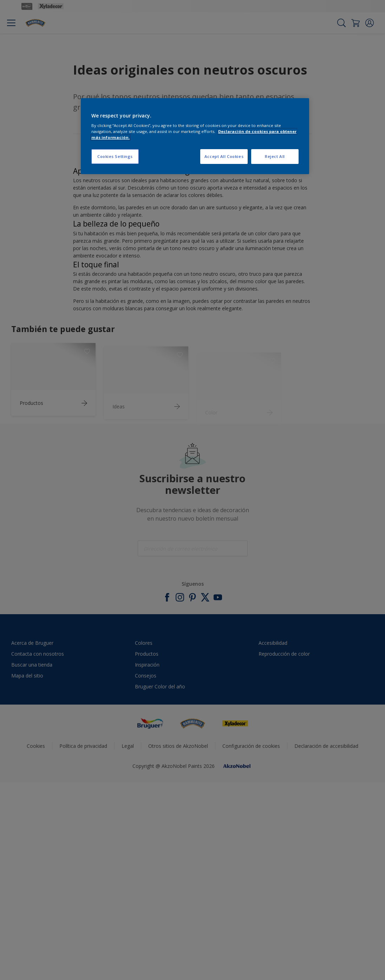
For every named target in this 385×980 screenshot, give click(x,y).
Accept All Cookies (224, 156)
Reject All (275, 156)
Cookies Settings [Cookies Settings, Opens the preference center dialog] (115, 156)
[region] (195, 136)
